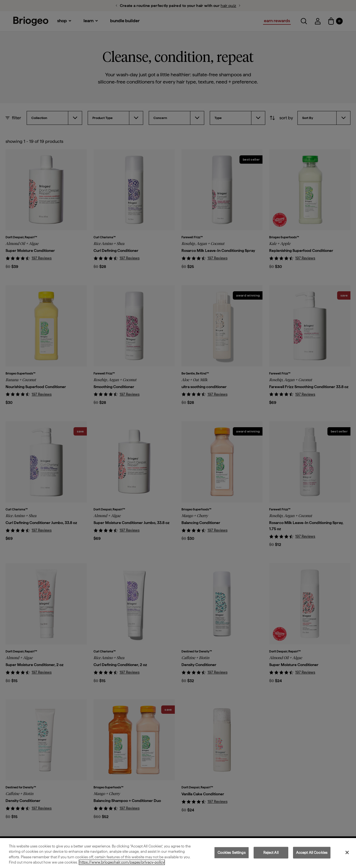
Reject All (271, 853)
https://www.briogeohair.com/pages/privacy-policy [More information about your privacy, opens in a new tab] (122, 862)
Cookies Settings (232, 853)
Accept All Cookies (312, 853)
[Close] (347, 852)
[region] (178, 853)
